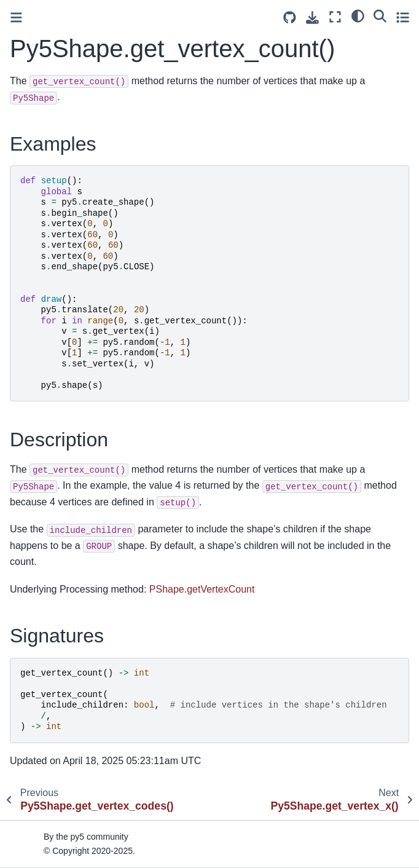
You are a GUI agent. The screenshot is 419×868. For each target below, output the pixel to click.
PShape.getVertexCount (202, 589)
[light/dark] (358, 15)
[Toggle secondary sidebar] (403, 17)
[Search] (380, 15)
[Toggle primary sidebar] (16, 18)
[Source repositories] (290, 18)
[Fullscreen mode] (335, 17)
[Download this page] (312, 18)
